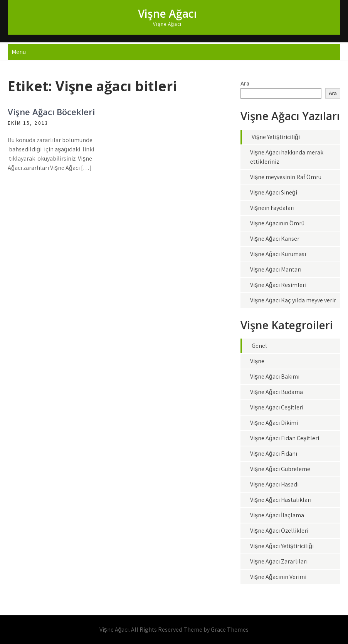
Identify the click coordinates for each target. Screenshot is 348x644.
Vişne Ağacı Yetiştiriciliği (282, 546)
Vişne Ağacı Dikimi (274, 423)
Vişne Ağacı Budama (277, 392)
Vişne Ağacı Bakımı (275, 377)
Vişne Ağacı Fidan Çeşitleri (285, 438)
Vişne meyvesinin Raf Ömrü (286, 177)
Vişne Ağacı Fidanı (274, 454)
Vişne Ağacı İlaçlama (277, 515)
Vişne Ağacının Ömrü (277, 223)
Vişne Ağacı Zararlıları (279, 561)
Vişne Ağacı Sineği (274, 192)
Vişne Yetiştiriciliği (276, 137)
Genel (259, 346)
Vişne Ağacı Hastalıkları (281, 500)
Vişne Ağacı (167, 13)
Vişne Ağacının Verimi (278, 577)
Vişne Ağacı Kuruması (278, 254)
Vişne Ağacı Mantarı (276, 269)
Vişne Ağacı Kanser (275, 239)
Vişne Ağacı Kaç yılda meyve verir (293, 300)
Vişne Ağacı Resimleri (278, 285)
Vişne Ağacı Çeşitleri (277, 407)
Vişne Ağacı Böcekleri (51, 112)
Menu (19, 52)
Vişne (257, 361)
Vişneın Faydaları (272, 208)
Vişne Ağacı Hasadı (274, 484)
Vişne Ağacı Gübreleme (280, 469)
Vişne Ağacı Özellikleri (279, 531)
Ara (245, 83)
